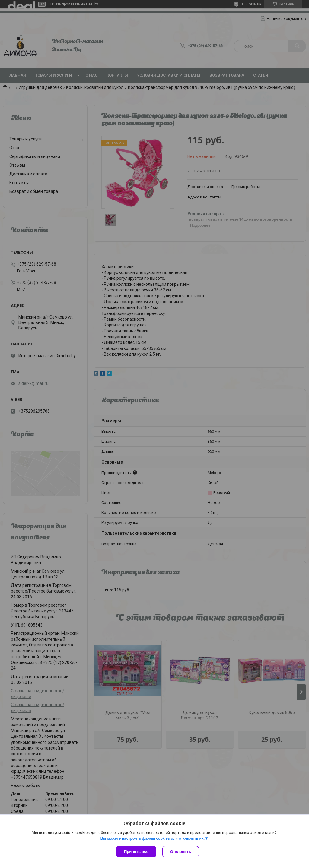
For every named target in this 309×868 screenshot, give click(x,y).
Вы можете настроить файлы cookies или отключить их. (152, 838)
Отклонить (181, 852)
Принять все (136, 852)
